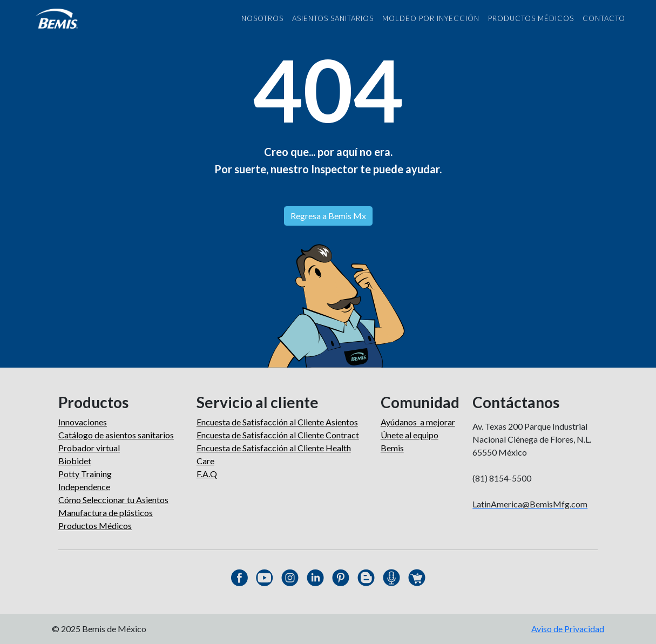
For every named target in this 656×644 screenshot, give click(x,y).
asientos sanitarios (333, 18)
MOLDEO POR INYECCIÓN (431, 18)
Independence (84, 487)
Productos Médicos (95, 526)
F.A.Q (207, 474)
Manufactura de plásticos (106, 513)
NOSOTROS (262, 18)
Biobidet (75, 461)
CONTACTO (604, 18)
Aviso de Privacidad (568, 629)
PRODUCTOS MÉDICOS (531, 18)
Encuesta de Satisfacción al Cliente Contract (278, 435)
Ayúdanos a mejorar (418, 422)
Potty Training (85, 474)
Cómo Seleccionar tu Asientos (113, 500)
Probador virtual (89, 448)
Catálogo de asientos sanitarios (116, 435)
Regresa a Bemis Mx (328, 216)
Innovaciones (83, 422)
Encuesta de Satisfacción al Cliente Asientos (277, 422)
